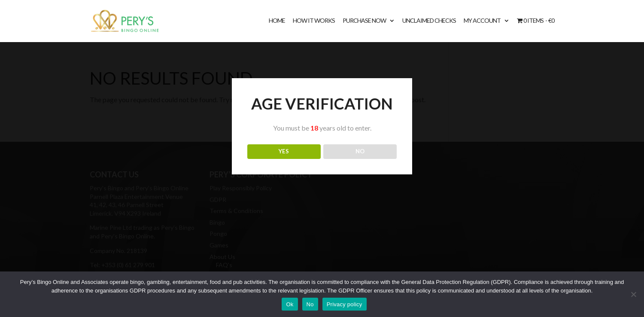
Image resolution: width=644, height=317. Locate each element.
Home (277, 21)
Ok (290, 304)
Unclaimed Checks (429, 21)
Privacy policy (345, 304)
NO (360, 151)
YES (284, 151)
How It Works (314, 21)
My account (482, 21)
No (310, 304)
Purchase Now (364, 21)
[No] (633, 294)
